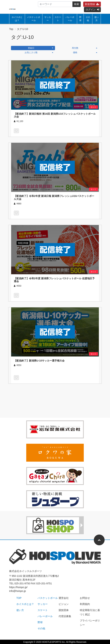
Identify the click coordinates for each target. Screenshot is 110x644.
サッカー (48, 19)
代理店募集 (65, 616)
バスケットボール (34, 19)
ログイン (92, 9)
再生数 (85, 48)
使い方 (97, 19)
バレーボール (70, 19)
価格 (85, 52)
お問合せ (85, 598)
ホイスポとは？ (17, 19)
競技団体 (64, 610)
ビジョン (64, 604)
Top (11, 29)
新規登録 (92, 4)
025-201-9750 (22, 583)
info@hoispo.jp (18, 591)
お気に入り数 (39, 52)
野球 (80, 19)
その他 (88, 19)
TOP (19, 598)
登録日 (41, 48)
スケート (58, 19)
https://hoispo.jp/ (18, 587)
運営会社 (64, 598)
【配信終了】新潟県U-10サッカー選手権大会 (39, 361)
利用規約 (85, 604)
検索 (77, 4)
